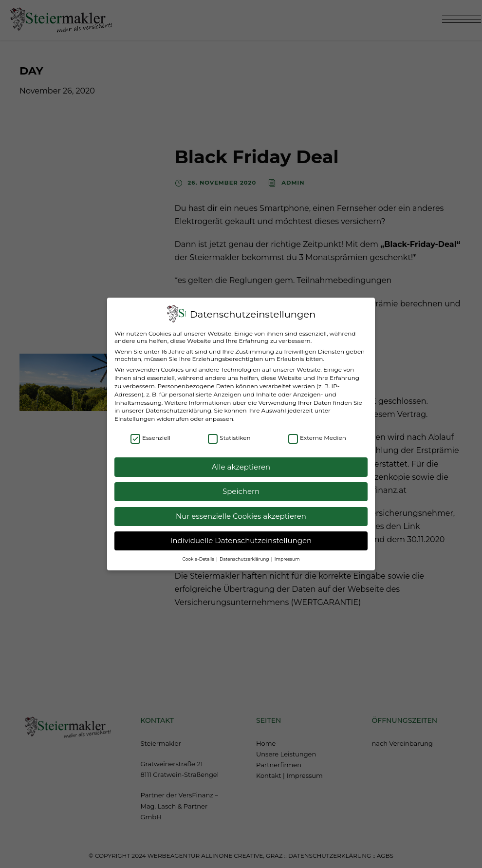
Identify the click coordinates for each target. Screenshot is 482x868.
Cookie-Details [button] (199, 552)
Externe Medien (317, 431)
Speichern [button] (241, 485)
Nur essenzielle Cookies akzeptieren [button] (241, 509)
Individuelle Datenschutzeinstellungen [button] (241, 534)
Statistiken (229, 431)
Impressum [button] (287, 552)
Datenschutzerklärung (178, 404)
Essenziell (150, 431)
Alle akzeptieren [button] (241, 460)
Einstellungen (135, 412)
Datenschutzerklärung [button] (245, 552)
